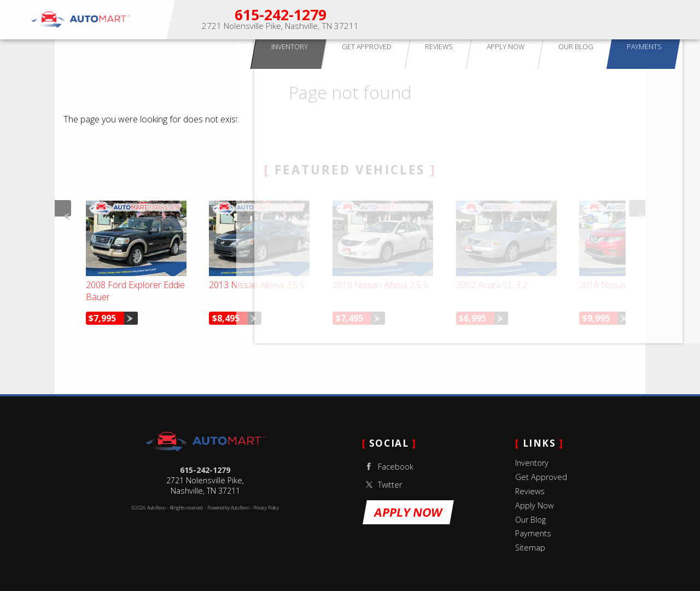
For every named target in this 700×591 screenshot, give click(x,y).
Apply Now (577, 19)
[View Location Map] (280, 27)
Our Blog (530, 520)
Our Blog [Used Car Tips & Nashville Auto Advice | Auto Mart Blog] (624, 19)
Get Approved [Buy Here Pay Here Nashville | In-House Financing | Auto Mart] (485, 19)
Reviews (530, 491)
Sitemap (530, 548)
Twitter (382, 485)
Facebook (388, 467)
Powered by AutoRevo (228, 508)
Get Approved (541, 477)
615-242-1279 (205, 470)
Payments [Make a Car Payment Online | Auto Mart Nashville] (669, 19)
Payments (533, 533)
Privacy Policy (266, 508)
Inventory (532, 463)
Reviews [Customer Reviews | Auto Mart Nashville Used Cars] (534, 19)
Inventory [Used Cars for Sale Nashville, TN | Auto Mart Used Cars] (430, 19)
